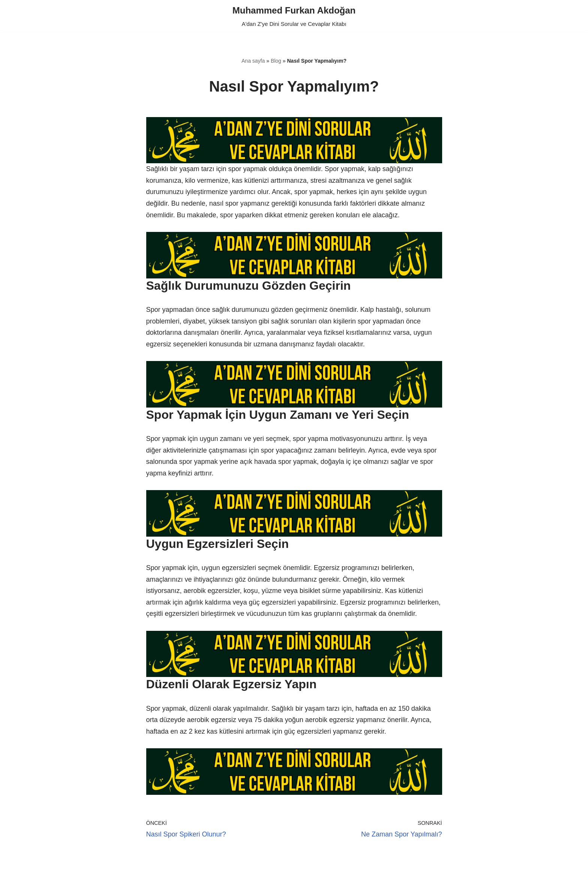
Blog (276, 61)
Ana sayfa (253, 61)
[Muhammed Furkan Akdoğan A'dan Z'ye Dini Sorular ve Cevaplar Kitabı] (294, 16)
